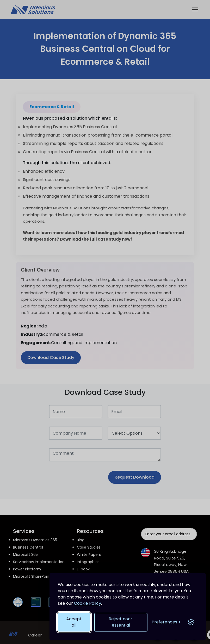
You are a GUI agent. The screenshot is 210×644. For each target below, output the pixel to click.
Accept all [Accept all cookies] (74, 622)
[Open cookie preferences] (166, 622)
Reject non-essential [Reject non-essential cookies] (121, 622)
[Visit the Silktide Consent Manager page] (191, 622)
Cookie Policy (88, 603)
